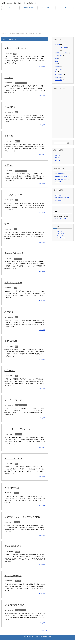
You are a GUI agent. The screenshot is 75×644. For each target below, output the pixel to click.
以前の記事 (44, 634)
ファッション (18, 435)
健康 (16, 201)
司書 (7, 224)
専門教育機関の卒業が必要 (62, 198)
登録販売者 (11, 107)
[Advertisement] (37, 21)
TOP (14, 34)
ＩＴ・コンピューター (20, 614)
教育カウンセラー (15, 283)
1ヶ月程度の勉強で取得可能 (63, 177)
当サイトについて (47, 8)
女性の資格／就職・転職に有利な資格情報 (27, 3)
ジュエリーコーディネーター (21, 429)
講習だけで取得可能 (60, 174)
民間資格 (57, 161)
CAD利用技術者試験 (16, 609)
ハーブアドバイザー (16, 195)
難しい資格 (58, 182)
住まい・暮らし (18, 259)
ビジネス (17, 142)
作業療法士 (11, 371)
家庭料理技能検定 (14, 580)
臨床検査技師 (12, 342)
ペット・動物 (59, 80)
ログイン (59, 232)
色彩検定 (9, 166)
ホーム (11, 8)
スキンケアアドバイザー (19, 49)
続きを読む (42, 67)
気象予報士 (11, 137)
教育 (16, 230)
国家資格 (57, 156)
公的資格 (57, 158)
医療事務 (17, 556)
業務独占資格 (59, 201)
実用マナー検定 (13, 488)
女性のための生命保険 (60, 219)
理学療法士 (11, 312)
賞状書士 (9, 78)
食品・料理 (18, 585)
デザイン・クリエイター (21, 83)
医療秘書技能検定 (14, 550)
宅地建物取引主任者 (16, 254)
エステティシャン (15, 459)
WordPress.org (61, 238)
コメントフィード (62, 236)
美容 (15, 54)
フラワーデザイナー (16, 400)
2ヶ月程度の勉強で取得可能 (63, 180)
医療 (16, 113)
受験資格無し (59, 196)
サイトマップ (65, 8)
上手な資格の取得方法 (29, 8)
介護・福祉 (17, 527)
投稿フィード (61, 234)
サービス (58, 51)
